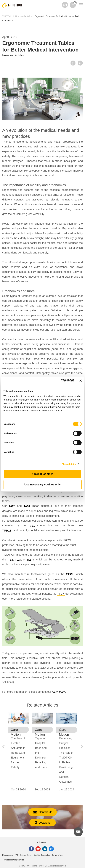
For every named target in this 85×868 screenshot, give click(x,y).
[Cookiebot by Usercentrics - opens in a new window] (61, 381)
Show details (69, 464)
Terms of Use (58, 855)
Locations (42, 823)
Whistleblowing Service (14, 860)
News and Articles (24, 16)
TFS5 (69, 574)
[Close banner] (80, 381)
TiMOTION (7, 16)
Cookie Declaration (42, 855)
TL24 (18, 560)
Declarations (8, 855)
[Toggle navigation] (79, 1)
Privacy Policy (26, 855)
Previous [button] (3, 747)
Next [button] (82, 747)
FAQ (17, 855)
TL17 (30, 560)
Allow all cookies (42, 474)
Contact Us (42, 812)
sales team (59, 692)
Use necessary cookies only (42, 485)
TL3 (11, 560)
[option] (18, 755)
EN (65, 5)
